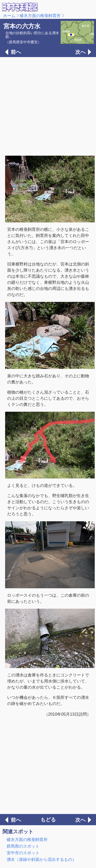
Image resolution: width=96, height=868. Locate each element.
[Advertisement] (48, 106)
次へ (80, 52)
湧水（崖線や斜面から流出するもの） (41, 859)
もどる (48, 820)
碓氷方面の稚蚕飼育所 (40, 16)
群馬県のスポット (23, 846)
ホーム (9, 16)
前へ (16, 52)
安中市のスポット (23, 853)
